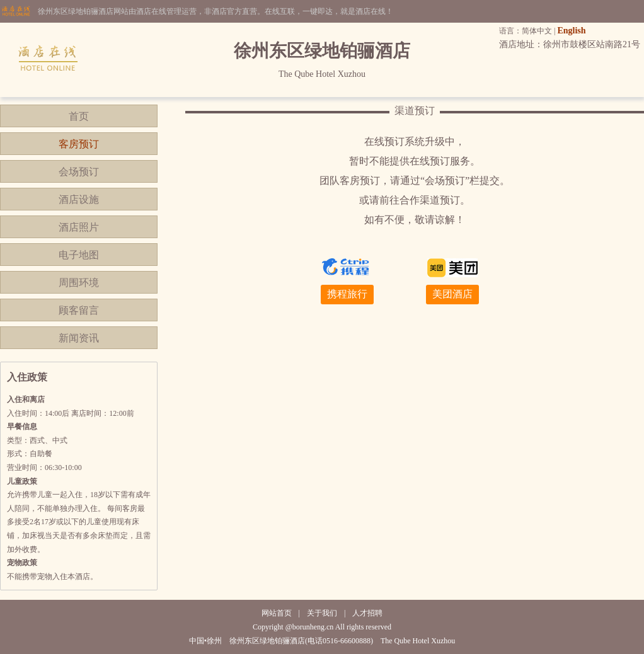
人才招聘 (367, 613)
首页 (79, 116)
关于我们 (322, 613)
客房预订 (79, 144)
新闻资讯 (79, 338)
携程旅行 (347, 294)
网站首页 (277, 613)
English (571, 31)
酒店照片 (79, 227)
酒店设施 (79, 199)
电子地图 (79, 255)
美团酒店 (452, 294)
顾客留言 (79, 310)
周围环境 (79, 283)
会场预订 (79, 172)
